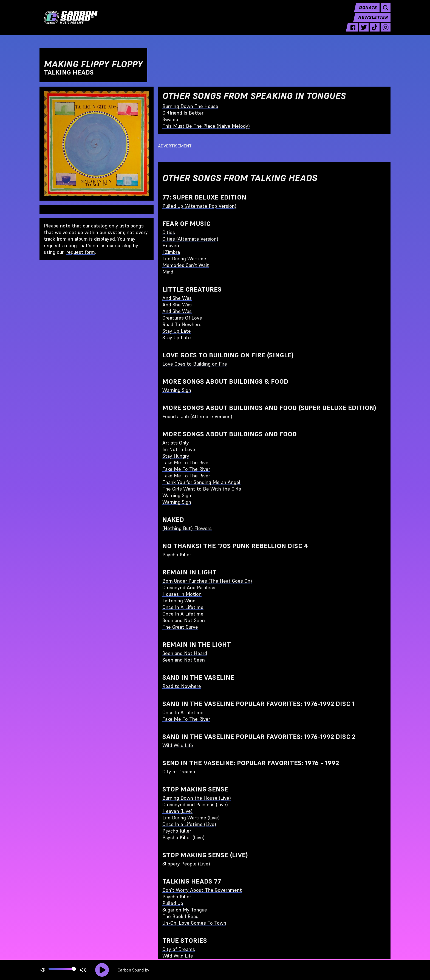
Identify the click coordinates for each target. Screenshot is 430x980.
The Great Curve (180, 627)
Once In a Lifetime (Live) (189, 824)
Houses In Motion (182, 594)
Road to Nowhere (182, 686)
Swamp (170, 119)
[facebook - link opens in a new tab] (353, 31)
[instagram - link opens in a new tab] (386, 31)
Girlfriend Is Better (183, 113)
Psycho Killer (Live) (183, 837)
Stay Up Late (177, 331)
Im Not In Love (179, 449)
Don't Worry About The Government (202, 890)
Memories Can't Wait (186, 265)
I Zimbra (171, 252)
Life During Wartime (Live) (191, 818)
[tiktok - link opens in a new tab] (375, 31)
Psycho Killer (177, 555)
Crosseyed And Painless (189, 587)
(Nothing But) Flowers (187, 528)
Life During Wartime (184, 259)
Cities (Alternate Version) (190, 239)
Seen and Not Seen (184, 620)
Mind (168, 272)
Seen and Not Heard (185, 653)
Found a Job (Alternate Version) (197, 416)
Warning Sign (177, 390)
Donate (368, 11)
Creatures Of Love (182, 318)
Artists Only (176, 443)
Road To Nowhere (182, 324)
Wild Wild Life (178, 745)
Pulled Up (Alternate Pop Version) (199, 206)
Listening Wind (179, 601)
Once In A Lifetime (183, 607)
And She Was (177, 298)
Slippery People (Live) (186, 864)
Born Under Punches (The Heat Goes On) (207, 581)
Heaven (171, 245)
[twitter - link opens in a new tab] (364, 31)
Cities (169, 232)
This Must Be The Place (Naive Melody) (206, 126)
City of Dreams (179, 772)
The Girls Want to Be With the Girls (202, 489)
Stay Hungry (176, 456)
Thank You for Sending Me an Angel (201, 482)
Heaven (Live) (177, 811)
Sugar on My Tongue (185, 910)
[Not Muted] (43, 970)
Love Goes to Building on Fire (195, 364)
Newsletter (373, 21)
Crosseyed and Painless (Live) (195, 804)
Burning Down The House (190, 106)
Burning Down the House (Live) (197, 798)
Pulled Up (173, 903)
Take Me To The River (186, 462)
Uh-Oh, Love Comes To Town (194, 923)
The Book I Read (180, 916)
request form (81, 252)
